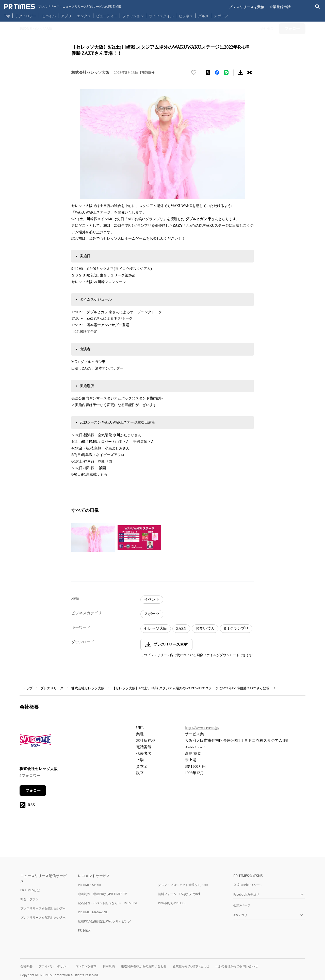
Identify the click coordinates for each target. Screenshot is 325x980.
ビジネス (186, 16)
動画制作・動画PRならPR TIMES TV (102, 894)
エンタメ (84, 16)
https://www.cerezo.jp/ (202, 728)
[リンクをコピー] (250, 73)
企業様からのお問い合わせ (191, 966)
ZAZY (181, 628)
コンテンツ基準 (86, 966)
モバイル (49, 16)
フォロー (33, 791)
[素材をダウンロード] (240, 73)
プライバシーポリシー (54, 966)
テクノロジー (26, 16)
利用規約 (109, 966)
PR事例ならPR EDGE (172, 903)
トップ (28, 688)
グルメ (203, 16)
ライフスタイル (161, 16)
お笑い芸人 (205, 628)
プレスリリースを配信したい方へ (43, 917)
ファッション (133, 16)
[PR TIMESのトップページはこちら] (63, 7)
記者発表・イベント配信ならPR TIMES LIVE (108, 903)
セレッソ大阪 (156, 628)
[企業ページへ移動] (35, 742)
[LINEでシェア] (226, 73)
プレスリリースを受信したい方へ (43, 908)
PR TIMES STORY (90, 885)
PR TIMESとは (30, 890)
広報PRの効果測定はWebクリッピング (104, 921)
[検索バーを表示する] (318, 7)
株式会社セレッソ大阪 (88, 688)
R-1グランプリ (236, 628)
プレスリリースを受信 (247, 7)
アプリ (66, 16)
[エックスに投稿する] (208, 73)
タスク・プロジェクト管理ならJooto (183, 885)
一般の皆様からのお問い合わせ (237, 966)
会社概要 (26, 966)
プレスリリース (52, 688)
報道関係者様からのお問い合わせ (144, 966)
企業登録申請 (280, 7)
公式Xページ (242, 905)
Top (7, 16)
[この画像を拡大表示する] (93, 538)
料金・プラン (29, 899)
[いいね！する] (194, 73)
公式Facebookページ (248, 885)
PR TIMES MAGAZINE (93, 912)
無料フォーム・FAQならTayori (179, 894)
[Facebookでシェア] (217, 73)
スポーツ (221, 16)
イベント (152, 599)
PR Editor (85, 930)
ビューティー (107, 16)
